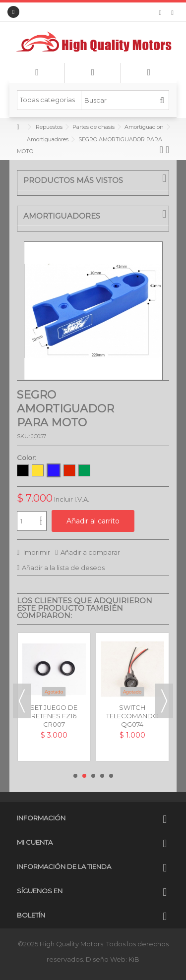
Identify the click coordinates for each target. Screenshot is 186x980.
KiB (134, 959)
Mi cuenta (35, 842)
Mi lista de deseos (160, 13)
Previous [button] (22, 701)
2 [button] (84, 776)
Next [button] (164, 701)
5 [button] (111, 776)
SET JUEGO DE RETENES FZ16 (54, 712)
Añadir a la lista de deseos (63, 568)
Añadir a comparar (90, 552)
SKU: (23, 436)
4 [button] (102, 776)
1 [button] (75, 776)
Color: (27, 458)
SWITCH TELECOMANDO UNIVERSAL (132, 716)
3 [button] (93, 776)
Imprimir (36, 552)
